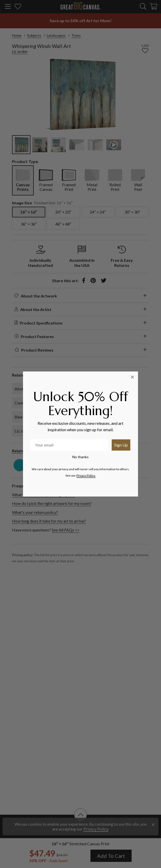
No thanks (80, 457)
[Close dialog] (132, 377)
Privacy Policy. (86, 475)
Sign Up (121, 445)
